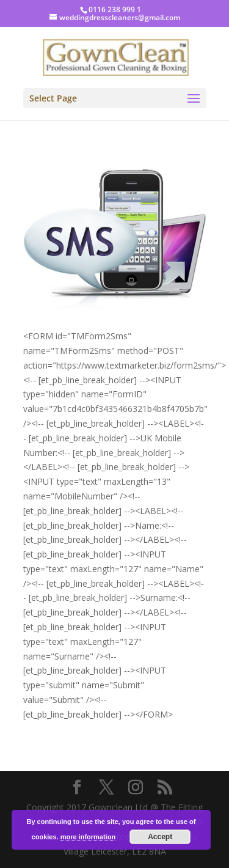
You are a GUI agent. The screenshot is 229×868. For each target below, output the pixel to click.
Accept (160, 837)
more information (88, 837)
